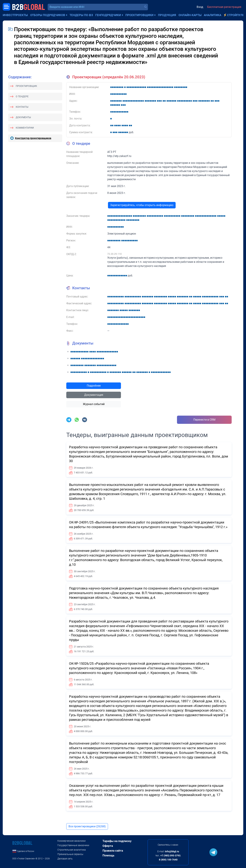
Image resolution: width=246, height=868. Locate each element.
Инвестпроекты (15, 15)
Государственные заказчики (73, 845)
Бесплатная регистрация (224, 7)
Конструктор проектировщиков (33, 138)
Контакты (22, 107)
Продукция (167, 15)
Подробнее (94, 386)
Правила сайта (113, 851)
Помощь (108, 855)
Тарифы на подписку (117, 841)
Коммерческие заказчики (71, 841)
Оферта (108, 846)
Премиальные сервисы (70, 854)
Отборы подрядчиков (48, 15)
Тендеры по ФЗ (81, 15)
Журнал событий (94, 404)
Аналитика (213, 15)
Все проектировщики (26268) (87, 826)
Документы (23, 117)
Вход (200, 7)
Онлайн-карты (190, 15)
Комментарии (25, 128)
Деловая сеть (65, 859)
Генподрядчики (108, 15)
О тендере (22, 96)
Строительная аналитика (72, 850)
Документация (94, 395)
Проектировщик (26, 86)
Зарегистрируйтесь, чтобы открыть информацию (142, 205)
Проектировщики (139, 15)
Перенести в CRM (204, 420)
